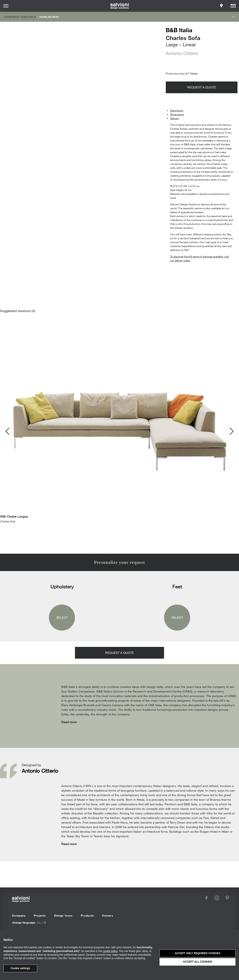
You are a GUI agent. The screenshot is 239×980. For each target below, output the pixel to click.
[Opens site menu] (6, 6)
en (39, 923)
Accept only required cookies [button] (198, 953)
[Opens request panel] (233, 6)
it (45, 923)
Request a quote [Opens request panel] (202, 87)
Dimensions (177, 114)
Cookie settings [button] (20, 968)
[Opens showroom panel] (221, 6)
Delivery (175, 118)
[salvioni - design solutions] (120, 6)
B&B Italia (29, 17)
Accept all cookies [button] (198, 962)
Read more (69, 722)
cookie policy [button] (110, 951)
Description (177, 110)
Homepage (12, 17)
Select (62, 617)
